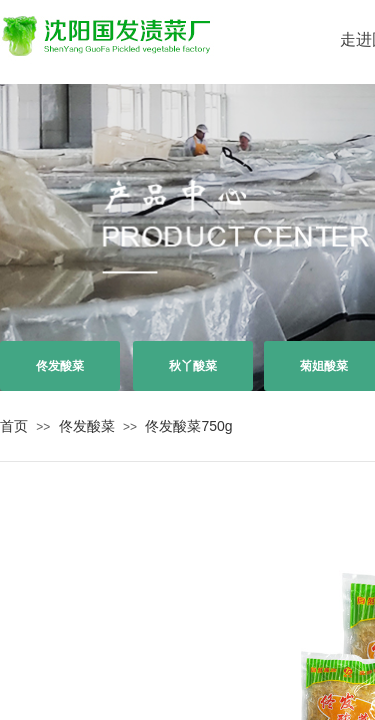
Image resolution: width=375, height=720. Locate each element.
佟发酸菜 (87, 426)
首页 (14, 426)
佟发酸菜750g (188, 426)
